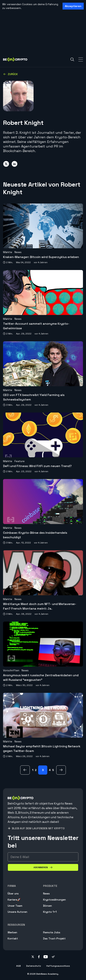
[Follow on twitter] (33, 957)
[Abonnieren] (43, 867)
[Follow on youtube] (46, 957)
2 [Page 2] (36, 770)
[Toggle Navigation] (81, 59)
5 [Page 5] (53, 770)
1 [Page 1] (33, 770)
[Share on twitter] (6, 164)
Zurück (10, 74)
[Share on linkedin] (14, 164)
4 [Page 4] (50, 770)
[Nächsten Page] (61, 770)
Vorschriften (11, 670)
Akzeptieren (73, 6)
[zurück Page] (25, 770)
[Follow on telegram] (53, 957)
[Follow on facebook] (39, 957)
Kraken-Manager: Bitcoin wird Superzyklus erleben (41, 257)
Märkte (8, 252)
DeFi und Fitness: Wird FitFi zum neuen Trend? (37, 466)
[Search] (72, 59)
